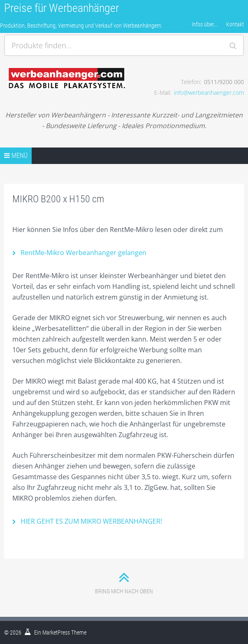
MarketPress (56, 632)
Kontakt (235, 24)
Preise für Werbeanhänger (61, 8)
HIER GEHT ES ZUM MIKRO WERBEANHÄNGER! (91, 521)
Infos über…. (205, 24)
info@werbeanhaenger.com (209, 93)
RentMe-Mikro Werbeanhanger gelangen (83, 253)
